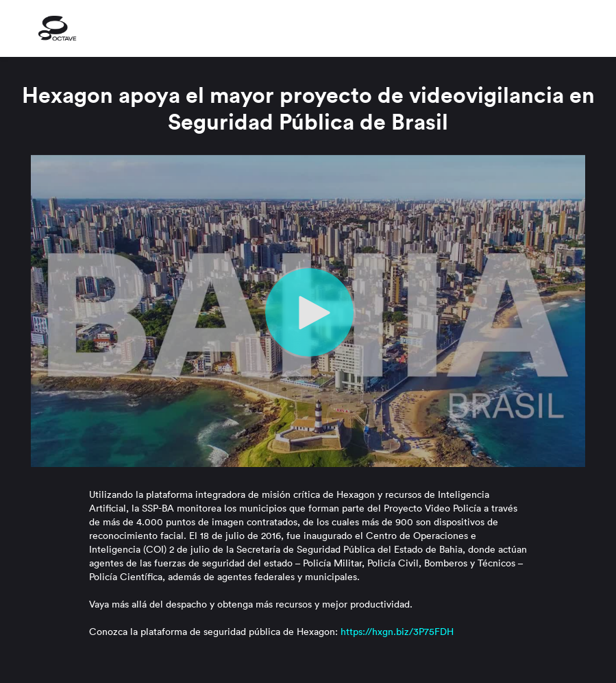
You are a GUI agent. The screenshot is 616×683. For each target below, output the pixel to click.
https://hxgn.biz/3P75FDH (397, 632)
